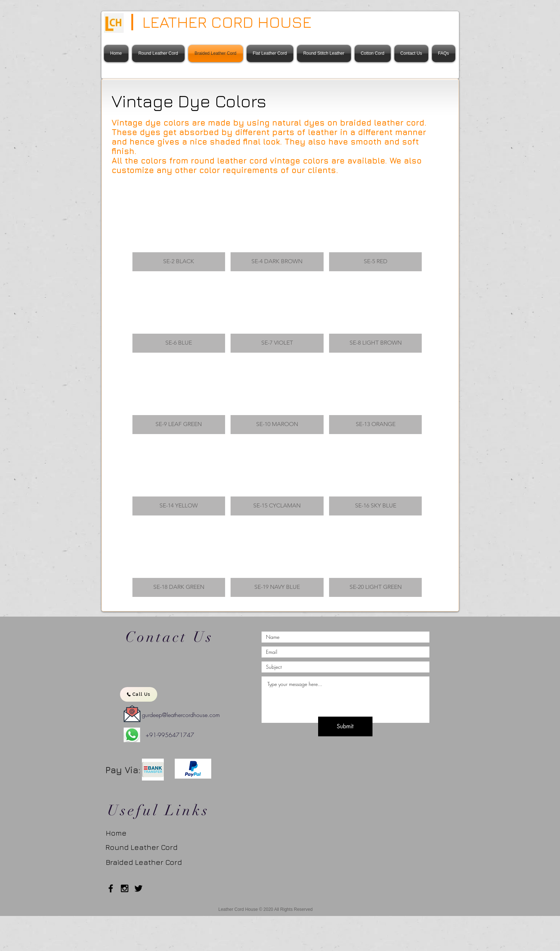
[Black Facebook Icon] (111, 888)
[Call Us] (139, 694)
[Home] (121, 833)
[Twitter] (138, 888)
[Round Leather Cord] (142, 847)
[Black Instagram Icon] (125, 888)
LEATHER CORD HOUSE (227, 22)
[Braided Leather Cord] (149, 862)
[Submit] (345, 726)
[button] (179, 233)
